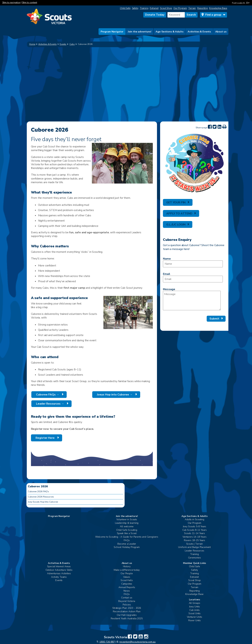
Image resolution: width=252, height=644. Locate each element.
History (127, 567)
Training (144, 8)
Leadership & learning (127, 523)
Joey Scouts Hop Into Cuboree (43, 502)
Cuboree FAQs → (47, 395)
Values (127, 577)
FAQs (127, 540)
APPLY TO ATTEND (179, 213)
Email (167, 274)
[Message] (192, 301)
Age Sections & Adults (169, 32)
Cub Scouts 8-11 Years (195, 530)
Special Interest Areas (59, 567)
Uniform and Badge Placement (194, 547)
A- (244, 3)
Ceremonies (195, 558)
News (127, 591)
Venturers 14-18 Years (195, 537)
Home (32, 44)
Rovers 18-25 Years (195, 540)
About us (221, 32)
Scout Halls (127, 580)
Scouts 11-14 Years (195, 533)
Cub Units (195, 610)
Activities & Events (199, 32)
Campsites (127, 584)
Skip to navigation (11, 2)
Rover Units (195, 621)
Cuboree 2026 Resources (41, 497)
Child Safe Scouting (127, 530)
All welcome (127, 527)
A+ (248, 3)
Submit (214, 319)
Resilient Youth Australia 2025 (127, 619)
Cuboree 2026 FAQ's (38, 492)
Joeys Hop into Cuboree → (114, 395)
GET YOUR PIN (176, 202)
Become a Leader (127, 544)
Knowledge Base (218, 8)
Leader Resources (194, 551)
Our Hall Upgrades (127, 615)
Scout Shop (166, 8)
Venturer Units (195, 617)
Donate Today (155, 15)
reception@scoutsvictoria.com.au (137, 642)
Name (167, 259)
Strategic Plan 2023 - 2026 (127, 608)
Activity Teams (59, 577)
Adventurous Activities (59, 574)
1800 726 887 (107, 642)
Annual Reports (127, 587)
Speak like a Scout (127, 533)
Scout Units (195, 614)
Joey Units (195, 607)
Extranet (154, 8)
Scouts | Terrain (195, 544)
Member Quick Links (194, 563)
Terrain (192, 8)
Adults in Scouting (194, 520)
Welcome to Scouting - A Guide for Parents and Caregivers (127, 537)
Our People (127, 574)
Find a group (213, 15)
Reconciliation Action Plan (127, 612)
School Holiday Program (127, 547)
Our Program (180, 8)
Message (169, 289)
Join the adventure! (140, 32)
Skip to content (30, 2)
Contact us (127, 598)
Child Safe (125, 8)
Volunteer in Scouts (127, 520)
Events (59, 580)
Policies (127, 605)
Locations (195, 600)
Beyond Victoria (127, 601)
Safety (135, 8)
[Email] (193, 279)
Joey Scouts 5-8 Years (195, 527)
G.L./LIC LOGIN (176, 225)
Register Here (45, 438)
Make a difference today (127, 570)
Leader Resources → (50, 404)
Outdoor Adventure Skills (59, 570)
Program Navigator (112, 32)
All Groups (195, 603)
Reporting (202, 8)
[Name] (193, 264)
